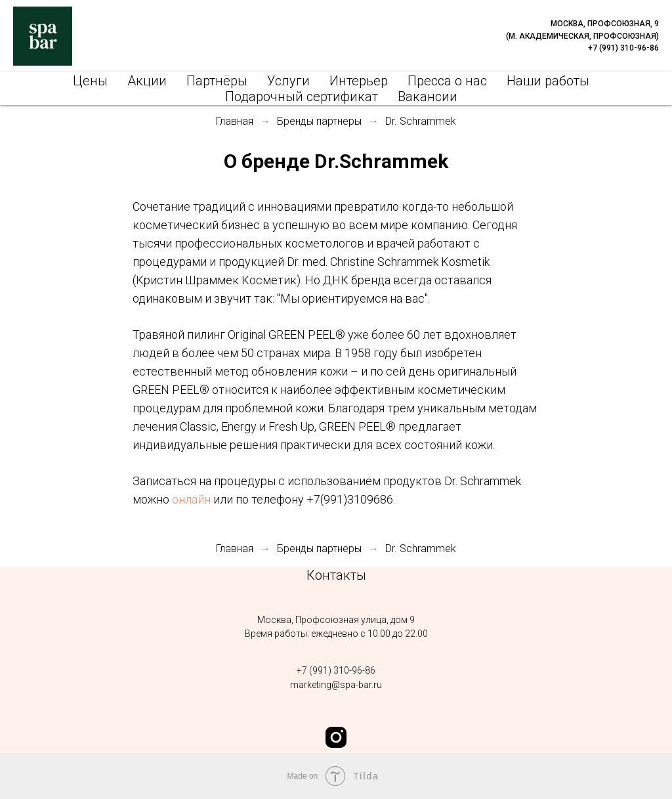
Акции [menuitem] (147, 81)
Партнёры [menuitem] (217, 81)
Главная (235, 121)
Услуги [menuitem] (288, 81)
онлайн (191, 499)
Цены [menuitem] (90, 81)
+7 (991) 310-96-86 (623, 48)
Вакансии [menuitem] (428, 97)
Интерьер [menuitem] (359, 81)
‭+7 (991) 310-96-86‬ (336, 670)
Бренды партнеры (319, 121)
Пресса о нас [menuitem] (447, 81)
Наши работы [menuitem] (548, 81)
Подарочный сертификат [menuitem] (302, 97)
